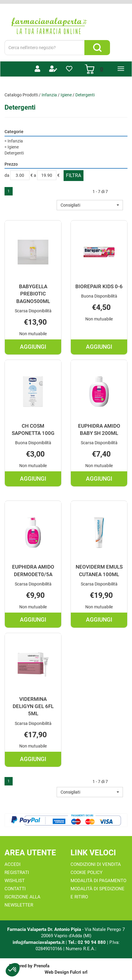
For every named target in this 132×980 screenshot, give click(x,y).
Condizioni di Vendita (96, 864)
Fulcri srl (79, 972)
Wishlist (15, 881)
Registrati (17, 872)
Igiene (66, 95)
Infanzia (49, 95)
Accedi (13, 864)
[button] (90, 205)
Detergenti (14, 153)
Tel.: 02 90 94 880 (88, 942)
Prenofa (42, 966)
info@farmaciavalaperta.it (39, 942)
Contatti (15, 889)
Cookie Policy (86, 872)
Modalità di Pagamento (98, 881)
